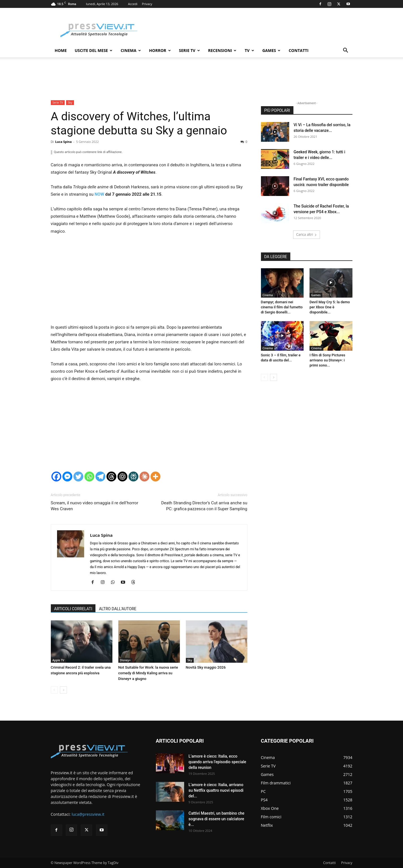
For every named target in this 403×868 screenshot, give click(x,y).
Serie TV (189, 50)
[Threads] (111, 476)
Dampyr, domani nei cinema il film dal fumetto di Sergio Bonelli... (282, 307)
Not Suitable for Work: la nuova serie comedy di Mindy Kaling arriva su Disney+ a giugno (148, 673)
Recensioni (222, 50)
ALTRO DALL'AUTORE (117, 609)
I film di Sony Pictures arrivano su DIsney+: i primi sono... (327, 360)
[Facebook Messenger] (67, 476)
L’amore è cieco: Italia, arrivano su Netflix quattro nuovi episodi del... (216, 790)
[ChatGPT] (122, 476)
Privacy (147, 4)
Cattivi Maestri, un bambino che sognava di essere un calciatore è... (217, 819)
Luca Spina (63, 142)
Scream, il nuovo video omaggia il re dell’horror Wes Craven (95, 506)
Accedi (133, 4)
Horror (160, 50)
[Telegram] (100, 476)
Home (61, 50)
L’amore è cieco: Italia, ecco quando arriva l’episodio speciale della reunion (217, 762)
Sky (70, 102)
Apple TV (58, 660)
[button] (346, 51)
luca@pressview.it (88, 814)
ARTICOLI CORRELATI (73, 609)
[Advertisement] (149, 282)
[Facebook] (56, 476)
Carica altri (307, 235)
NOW (99, 194)
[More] (155, 476)
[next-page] (63, 690)
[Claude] (144, 476)
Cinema (131, 50)
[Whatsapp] (89, 476)
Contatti (299, 50)
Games (272, 50)
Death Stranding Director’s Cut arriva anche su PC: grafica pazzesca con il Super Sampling (204, 506)
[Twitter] (78, 476)
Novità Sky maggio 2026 (206, 667)
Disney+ (125, 660)
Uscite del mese (93, 50)
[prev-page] (54, 690)
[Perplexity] (133, 476)
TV (249, 50)
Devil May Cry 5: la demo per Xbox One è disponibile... (330, 307)
